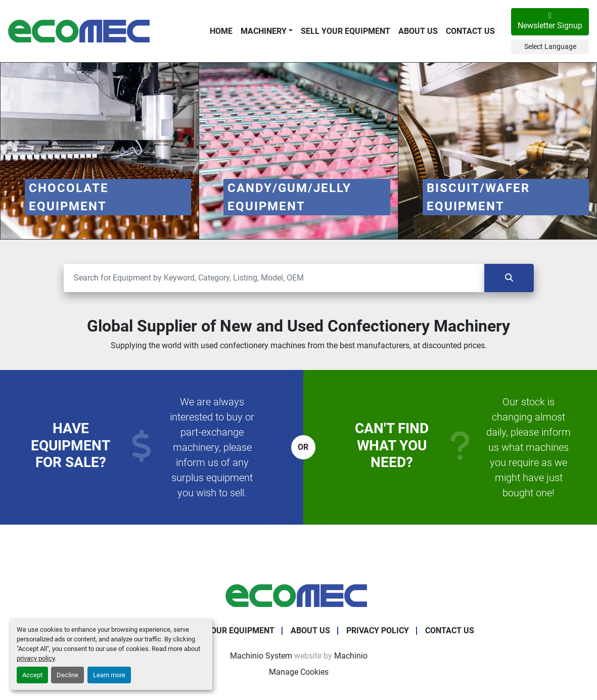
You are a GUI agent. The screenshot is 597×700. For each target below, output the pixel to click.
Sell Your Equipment (346, 31)
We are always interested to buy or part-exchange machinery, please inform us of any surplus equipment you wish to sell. (212, 447)
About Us (418, 31)
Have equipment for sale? (71, 445)
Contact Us (470, 31)
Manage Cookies (299, 672)
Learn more (109, 675)
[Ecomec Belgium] (299, 596)
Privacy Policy (378, 631)
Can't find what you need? (392, 445)
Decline (67, 675)
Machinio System (261, 656)
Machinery (264, 31)
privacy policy (36, 658)
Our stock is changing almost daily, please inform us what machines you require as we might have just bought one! (529, 447)
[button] (267, 31)
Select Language (550, 46)
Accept (32, 675)
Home (221, 31)
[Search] (274, 278)
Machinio (351, 656)
